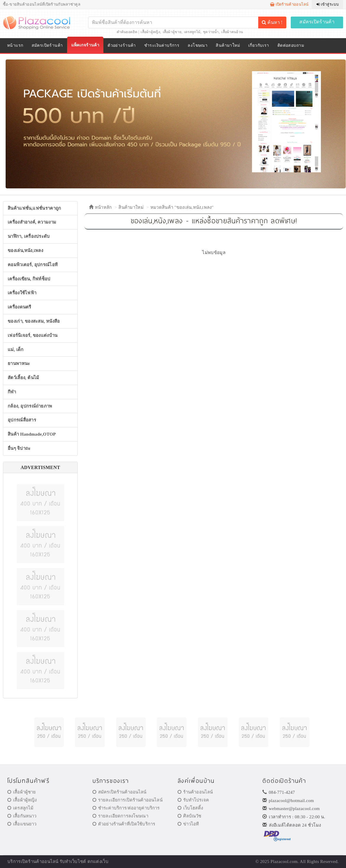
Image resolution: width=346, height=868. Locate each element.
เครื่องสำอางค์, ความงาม (32, 222)
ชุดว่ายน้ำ (211, 32)
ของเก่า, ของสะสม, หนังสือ (34, 321)
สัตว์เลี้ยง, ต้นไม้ (23, 378)
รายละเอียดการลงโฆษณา (120, 816)
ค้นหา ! (272, 22)
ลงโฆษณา (198, 45)
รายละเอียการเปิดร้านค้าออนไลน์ (127, 800)
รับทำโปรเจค (193, 800)
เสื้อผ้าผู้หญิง (150, 32)
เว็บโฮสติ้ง (190, 808)
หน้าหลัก (100, 207)
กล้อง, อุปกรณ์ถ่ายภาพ (30, 406)
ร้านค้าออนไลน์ (195, 792)
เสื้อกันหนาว (22, 816)
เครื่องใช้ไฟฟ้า (22, 293)
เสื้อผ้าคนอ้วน (232, 32)
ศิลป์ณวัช (190, 816)
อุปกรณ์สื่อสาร (22, 420)
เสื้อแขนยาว (22, 824)
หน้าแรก (15, 45)
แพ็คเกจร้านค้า (85, 45)
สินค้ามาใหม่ (228, 45)
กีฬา (12, 392)
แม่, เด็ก (16, 350)
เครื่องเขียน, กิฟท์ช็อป (29, 279)
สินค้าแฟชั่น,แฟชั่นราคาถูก (34, 208)
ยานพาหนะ (19, 363)
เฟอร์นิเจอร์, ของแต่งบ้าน (33, 335)
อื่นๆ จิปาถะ (19, 448)
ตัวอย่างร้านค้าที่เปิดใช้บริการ (124, 824)
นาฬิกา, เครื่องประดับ (29, 236)
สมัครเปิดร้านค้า (317, 22)
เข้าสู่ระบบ (328, 4)
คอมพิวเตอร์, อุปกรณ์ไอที (33, 265)
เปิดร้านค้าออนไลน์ (289, 4)
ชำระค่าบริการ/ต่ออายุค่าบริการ (126, 808)
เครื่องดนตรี (20, 307)
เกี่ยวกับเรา (259, 45)
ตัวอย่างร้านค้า (122, 45)
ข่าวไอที (188, 824)
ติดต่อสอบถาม (291, 45)
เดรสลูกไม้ (192, 32)
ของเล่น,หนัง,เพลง (25, 250)
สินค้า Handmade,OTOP (32, 434)
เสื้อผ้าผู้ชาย (172, 32)
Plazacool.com (284, 861)
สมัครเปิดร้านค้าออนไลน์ (120, 792)
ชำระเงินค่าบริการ (162, 45)
